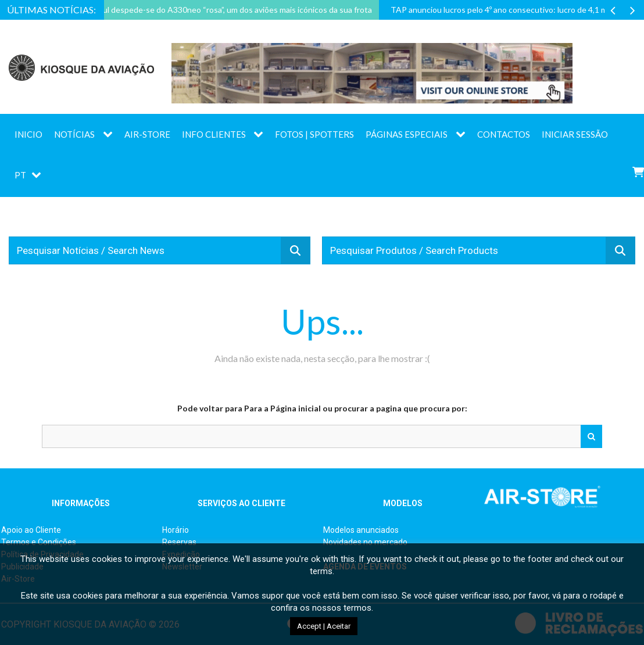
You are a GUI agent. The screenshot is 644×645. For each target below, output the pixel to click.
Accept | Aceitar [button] (324, 626)
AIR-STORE (147, 134)
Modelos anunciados (361, 530)
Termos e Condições (39, 542)
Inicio (28, 134)
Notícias (74, 134)
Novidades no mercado (365, 542)
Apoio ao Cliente (31, 530)
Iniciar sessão (575, 134)
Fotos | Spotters (314, 134)
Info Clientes (214, 134)
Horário (176, 530)
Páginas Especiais (407, 134)
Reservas (179, 542)
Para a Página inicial (282, 408)
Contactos (504, 134)
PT (20, 175)
